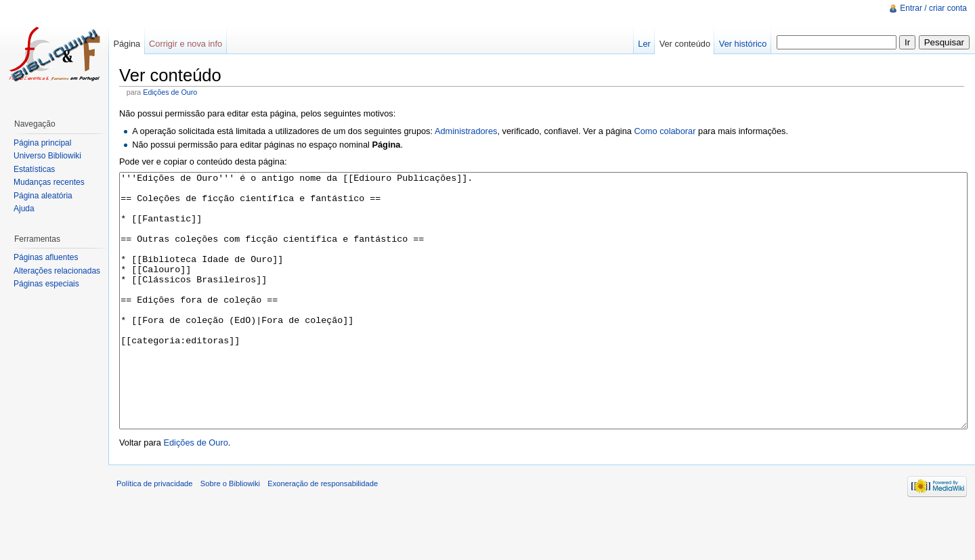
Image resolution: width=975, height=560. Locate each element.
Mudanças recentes (49, 182)
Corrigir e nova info (186, 44)
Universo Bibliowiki (47, 156)
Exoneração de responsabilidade (323, 534)
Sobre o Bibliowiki (230, 534)
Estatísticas (34, 169)
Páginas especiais (46, 284)
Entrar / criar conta (933, 8)
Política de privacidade (155, 534)
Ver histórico (743, 44)
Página (127, 44)
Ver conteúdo (685, 44)
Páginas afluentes (46, 257)
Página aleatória (43, 196)
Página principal (42, 143)
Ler (644, 44)
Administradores (466, 131)
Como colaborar (665, 131)
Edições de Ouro (170, 92)
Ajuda (24, 209)
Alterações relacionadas (57, 271)
